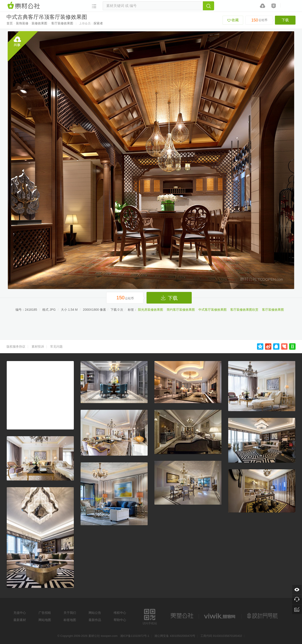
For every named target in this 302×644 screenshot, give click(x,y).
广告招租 (45, 613)
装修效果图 (39, 23)
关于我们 (70, 613)
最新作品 (95, 620)
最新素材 (20, 620)
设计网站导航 (263, 616)
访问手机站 (150, 616)
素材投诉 (38, 346)
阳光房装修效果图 (151, 310)
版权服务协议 (16, 346)
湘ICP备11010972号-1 (135, 636)
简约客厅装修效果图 (181, 310)
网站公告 (95, 613)
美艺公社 (182, 616)
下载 (285, 20)
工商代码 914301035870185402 (221, 636)
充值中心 (20, 613)
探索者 (98, 23)
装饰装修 (22, 23)
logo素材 (220, 616)
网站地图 (45, 620)
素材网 (24, 6)
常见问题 (56, 346)
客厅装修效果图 (62, 23)
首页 (10, 23)
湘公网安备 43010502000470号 (175, 636)
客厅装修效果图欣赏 (244, 310)
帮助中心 (120, 620)
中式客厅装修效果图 (213, 310)
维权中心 (120, 613)
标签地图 (70, 620)
